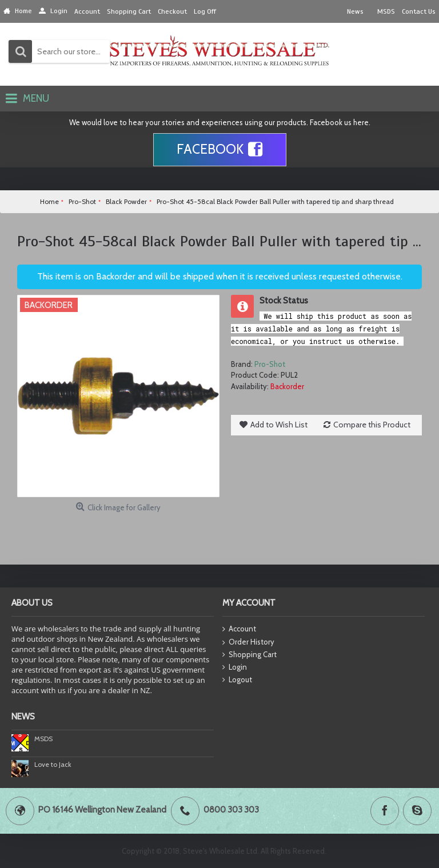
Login (235, 667)
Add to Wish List (279, 425)
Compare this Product (372, 425)
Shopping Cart (250, 655)
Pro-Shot (270, 364)
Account (239, 629)
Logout (237, 680)
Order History (248, 642)
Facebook (220, 150)
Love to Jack (53, 764)
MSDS (43, 739)
